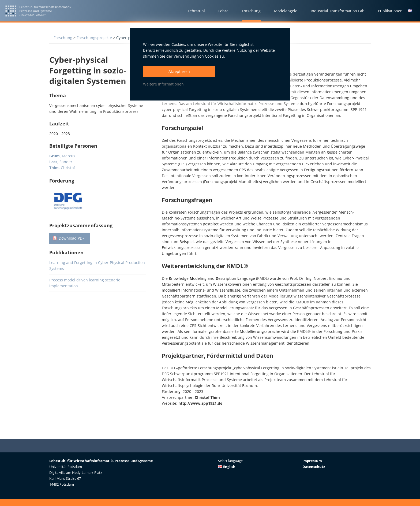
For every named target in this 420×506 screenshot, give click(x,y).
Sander (61, 162)
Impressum (312, 461)
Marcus (62, 156)
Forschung (63, 38)
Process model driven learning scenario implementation (85, 283)
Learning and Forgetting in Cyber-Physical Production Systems (97, 265)
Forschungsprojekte (94, 38)
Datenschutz (314, 467)
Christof (62, 168)
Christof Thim (207, 397)
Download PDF (72, 238)
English (227, 467)
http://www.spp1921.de (200, 403)
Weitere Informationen (163, 84)
